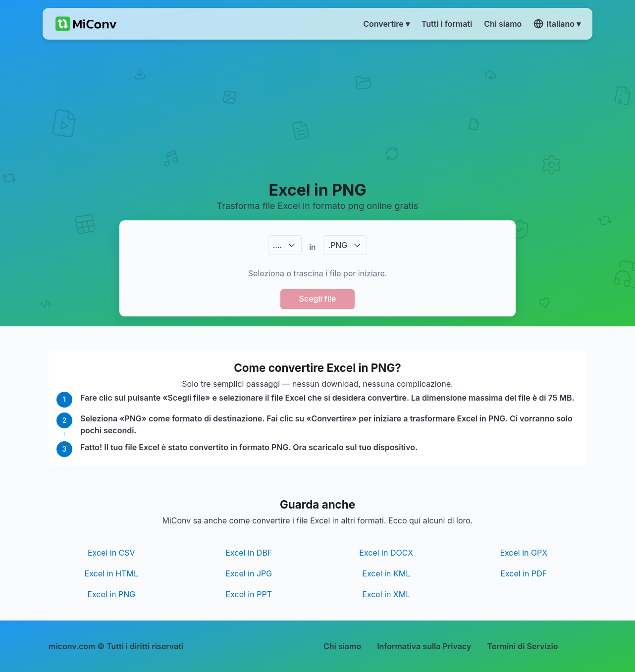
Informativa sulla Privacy (424, 646)
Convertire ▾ (386, 24)
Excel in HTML (111, 573)
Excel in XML (386, 594)
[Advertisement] (318, 109)
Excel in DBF (249, 553)
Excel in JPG (249, 573)
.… (277, 245)
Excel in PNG (111, 594)
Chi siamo (342, 646)
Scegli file (318, 299)
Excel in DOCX (386, 553)
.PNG (338, 245)
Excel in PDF (524, 573)
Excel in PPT (249, 594)
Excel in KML (386, 573)
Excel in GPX (524, 553)
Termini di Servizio (522, 646)
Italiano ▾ (557, 24)
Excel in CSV (111, 553)
